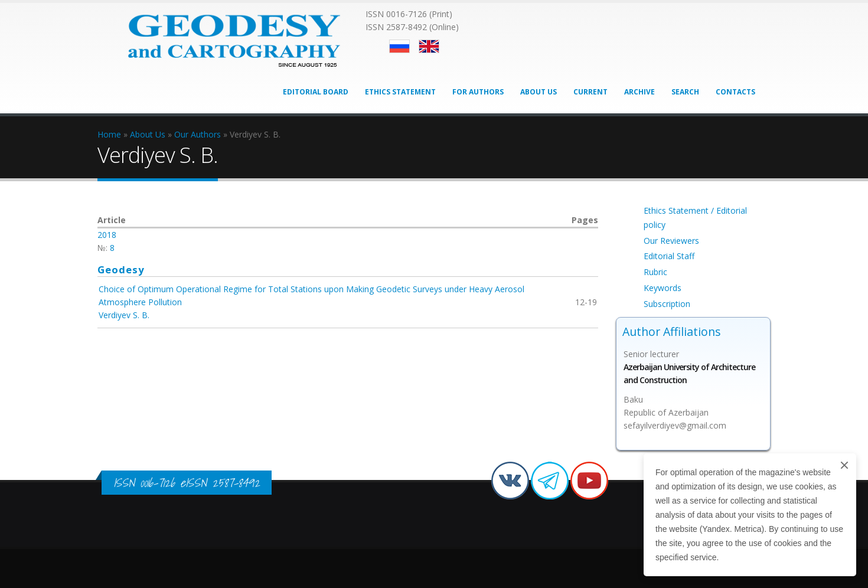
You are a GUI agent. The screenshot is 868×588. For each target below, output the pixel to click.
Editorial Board (316, 92)
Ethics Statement (400, 92)
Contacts (735, 92)
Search (685, 92)
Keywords (663, 288)
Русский (399, 46)
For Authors (478, 92)
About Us (539, 92)
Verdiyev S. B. (124, 315)
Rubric (655, 272)
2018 (107, 235)
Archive (639, 92)
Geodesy (121, 269)
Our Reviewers (671, 241)
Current (590, 92)
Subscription (667, 304)
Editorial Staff (669, 256)
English (429, 46)
